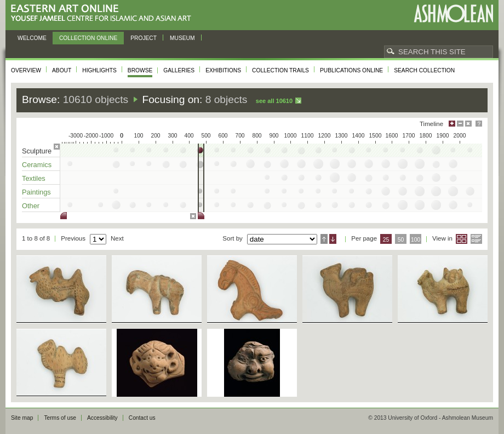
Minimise (460, 124)
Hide (468, 124)
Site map (22, 418)
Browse (140, 70)
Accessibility (102, 418)
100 (416, 240)
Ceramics (37, 165)
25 (386, 240)
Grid (462, 239)
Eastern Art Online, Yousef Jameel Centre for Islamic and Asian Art (104, 13)
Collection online (88, 38)
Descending (333, 239)
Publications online (351, 70)
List (476, 239)
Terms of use (60, 418)
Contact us (142, 418)
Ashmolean (453, 13)
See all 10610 (274, 101)
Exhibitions (223, 70)
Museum (182, 38)
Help (479, 124)
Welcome (32, 38)
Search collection (424, 70)
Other (31, 206)
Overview (26, 70)
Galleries (179, 70)
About (62, 70)
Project (144, 38)
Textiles (34, 178)
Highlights (99, 70)
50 (401, 240)
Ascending (324, 239)
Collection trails (280, 70)
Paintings (36, 192)
